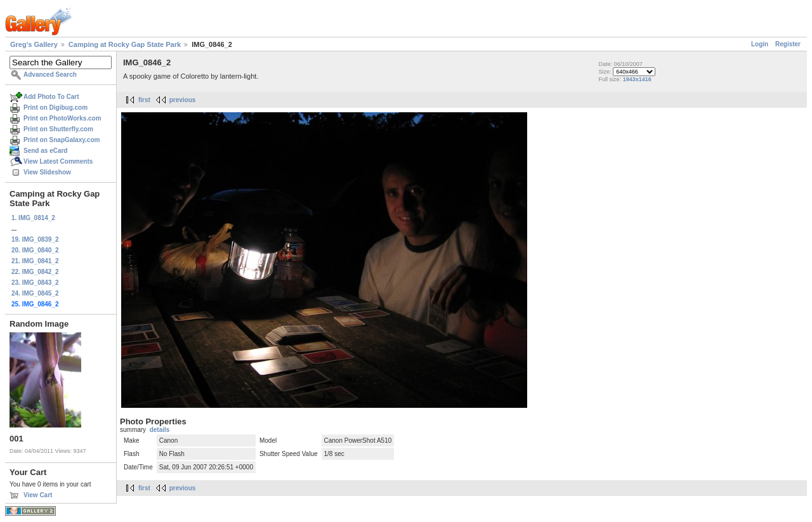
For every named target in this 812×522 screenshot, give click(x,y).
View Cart (38, 495)
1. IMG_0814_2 (33, 218)
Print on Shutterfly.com (58, 129)
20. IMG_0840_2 (35, 250)
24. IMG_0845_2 (35, 293)
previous (183, 100)
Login (760, 44)
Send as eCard (45, 151)
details (160, 430)
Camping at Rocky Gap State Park (125, 44)
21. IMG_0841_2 (35, 261)
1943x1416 (637, 79)
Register (788, 44)
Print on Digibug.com (56, 108)
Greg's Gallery (34, 44)
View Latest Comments (58, 161)
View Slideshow (47, 172)
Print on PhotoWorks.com (62, 118)
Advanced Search (50, 75)
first (144, 100)
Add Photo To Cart (51, 97)
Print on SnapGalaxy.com (62, 140)
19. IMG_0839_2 (35, 239)
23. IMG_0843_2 (35, 283)
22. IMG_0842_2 (35, 272)
